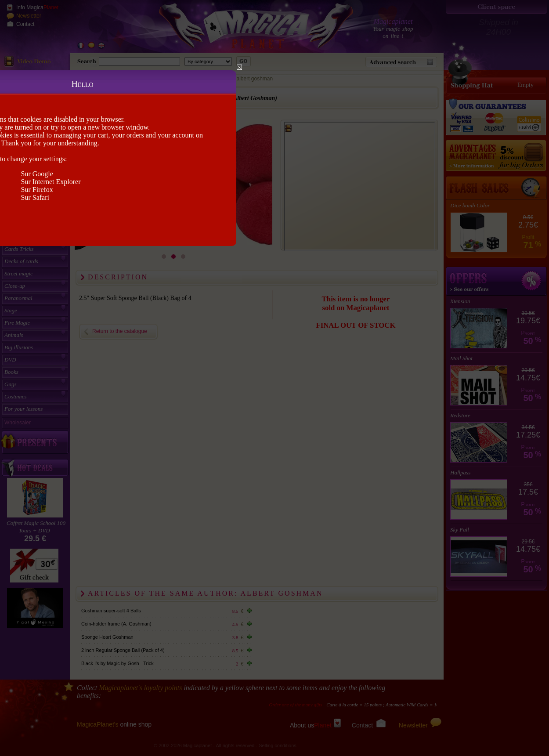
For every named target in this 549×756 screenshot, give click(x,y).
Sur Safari (35, 197)
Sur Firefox (37, 190)
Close (239, 67)
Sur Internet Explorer (51, 182)
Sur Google (37, 174)
